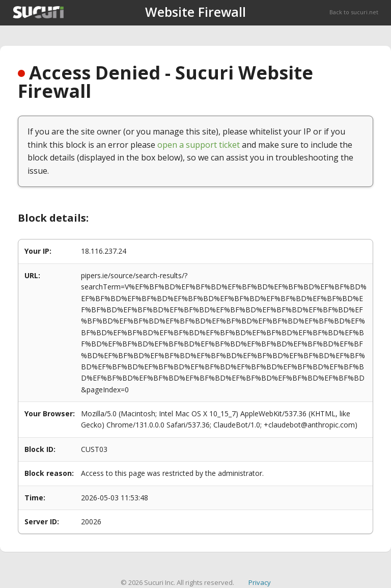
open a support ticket (199, 145)
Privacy (260, 582)
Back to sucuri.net (354, 12)
